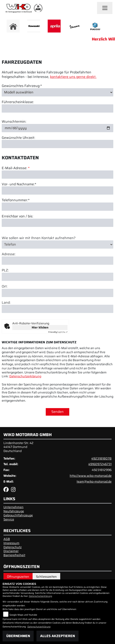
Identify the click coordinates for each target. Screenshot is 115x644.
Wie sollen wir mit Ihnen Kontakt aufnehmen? (39, 250)
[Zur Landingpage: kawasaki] (34, 26)
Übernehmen (18, 636)
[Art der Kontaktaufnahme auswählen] (57, 256)
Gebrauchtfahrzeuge (18, 515)
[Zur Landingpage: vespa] (75, 26)
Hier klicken (40, 327)
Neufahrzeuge (14, 511)
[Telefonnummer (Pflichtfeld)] (57, 207)
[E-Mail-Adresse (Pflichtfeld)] (57, 175)
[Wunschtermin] (57, 128)
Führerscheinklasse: (18, 102)
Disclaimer (11, 551)
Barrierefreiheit (14, 555)
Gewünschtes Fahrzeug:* (22, 86)
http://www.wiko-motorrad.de (91, 476)
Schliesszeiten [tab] (46, 577)
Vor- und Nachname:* (19, 185)
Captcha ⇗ (58, 332)
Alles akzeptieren (57, 636)
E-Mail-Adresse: (16, 168)
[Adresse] (57, 272)
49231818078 (101, 458)
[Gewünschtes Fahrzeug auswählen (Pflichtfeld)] (57, 92)
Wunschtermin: (14, 122)
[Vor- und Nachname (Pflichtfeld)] (57, 191)
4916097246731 (100, 464)
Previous (6, 27)
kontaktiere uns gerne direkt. (73, 77)
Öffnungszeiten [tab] (18, 577)
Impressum (11, 543)
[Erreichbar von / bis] (57, 223)
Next (109, 27)
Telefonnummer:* (16, 201)
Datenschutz (13, 547)
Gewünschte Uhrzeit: (18, 138)
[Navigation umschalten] (105, 8)
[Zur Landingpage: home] (13, 26)
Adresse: (9, 266)
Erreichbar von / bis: (17, 217)
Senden (57, 412)
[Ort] (57, 305)
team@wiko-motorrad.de (94, 481)
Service (9, 519)
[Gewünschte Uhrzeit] (57, 144)
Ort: (5, 298)
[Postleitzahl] (57, 288)
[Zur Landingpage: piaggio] (95, 26)
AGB (7, 539)
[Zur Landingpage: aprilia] (54, 26)
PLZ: (5, 282)
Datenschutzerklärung (25, 376)
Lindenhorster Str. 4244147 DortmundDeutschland (18, 447)
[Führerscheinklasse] (57, 108)
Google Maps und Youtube (23, 615)
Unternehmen (13, 507)
